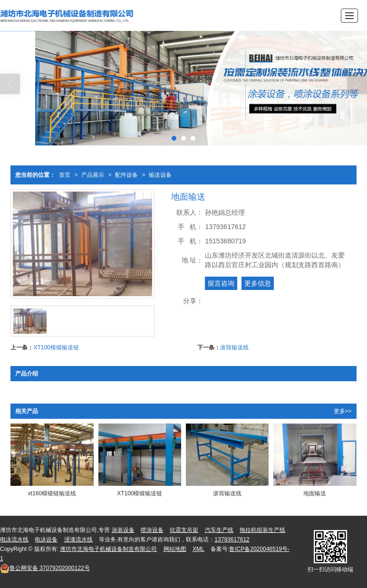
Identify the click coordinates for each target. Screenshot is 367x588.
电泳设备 (46, 540)
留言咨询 (221, 283)
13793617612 (232, 540)
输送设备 (160, 175)
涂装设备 (123, 530)
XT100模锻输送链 (56, 347)
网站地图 (175, 549)
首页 (65, 175)
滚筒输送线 (234, 347)
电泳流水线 (14, 540)
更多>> (343, 411)
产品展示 (93, 175)
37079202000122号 (45, 568)
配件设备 (126, 175)
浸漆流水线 (78, 540)
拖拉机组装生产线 (262, 530)
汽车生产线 (219, 530)
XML (198, 549)
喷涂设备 (152, 530)
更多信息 (258, 283)
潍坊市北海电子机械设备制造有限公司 (108, 549)
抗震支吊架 (184, 530)
